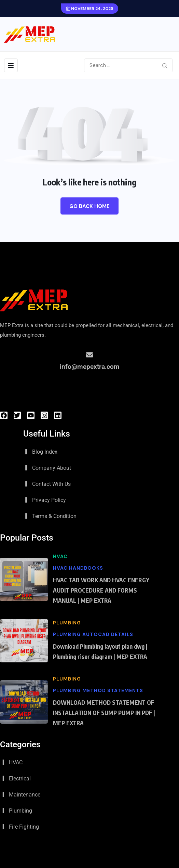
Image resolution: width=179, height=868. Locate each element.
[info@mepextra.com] (89, 355)
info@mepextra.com (90, 367)
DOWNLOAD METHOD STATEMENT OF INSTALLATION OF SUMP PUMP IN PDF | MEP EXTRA (104, 713)
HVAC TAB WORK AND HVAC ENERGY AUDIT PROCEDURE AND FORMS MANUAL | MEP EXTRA (101, 590)
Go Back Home (89, 206)
